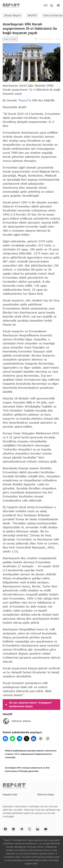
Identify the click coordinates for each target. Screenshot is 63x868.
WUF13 (32, 15)
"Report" (24, 100)
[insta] (13, 829)
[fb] (5, 739)
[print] (41, 739)
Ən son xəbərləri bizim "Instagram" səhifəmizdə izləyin (28, 705)
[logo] (11, 5)
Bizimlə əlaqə (46, 794)
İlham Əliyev (13, 15)
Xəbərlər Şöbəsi (17, 721)
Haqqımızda (10, 794)
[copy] (48, 739)
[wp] (12, 739)
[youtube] (46, 829)
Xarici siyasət (10, 39)
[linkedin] (34, 739)
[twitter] (27, 739)
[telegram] (19, 739)
